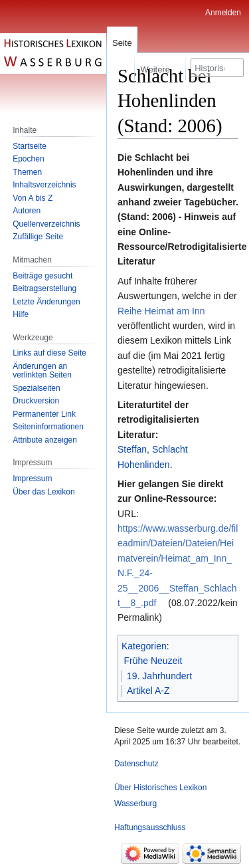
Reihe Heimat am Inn (161, 311)
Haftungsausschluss (150, 827)
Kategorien (144, 646)
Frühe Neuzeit (153, 661)
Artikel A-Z (148, 691)
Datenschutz (136, 764)
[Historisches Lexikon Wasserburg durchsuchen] (217, 68)
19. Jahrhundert (159, 676)
